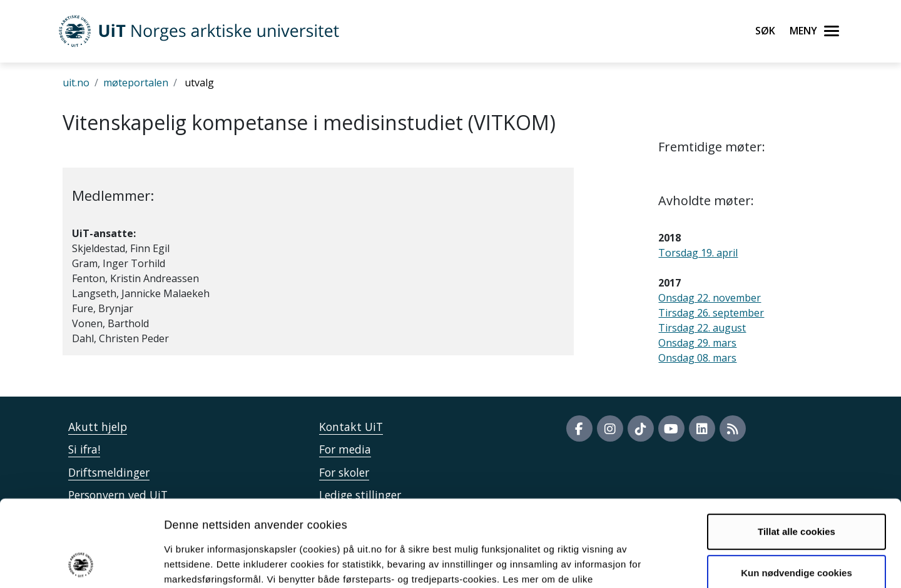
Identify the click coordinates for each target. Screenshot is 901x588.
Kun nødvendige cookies (797, 491)
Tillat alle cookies (797, 451)
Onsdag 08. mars (697, 358)
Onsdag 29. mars (697, 343)
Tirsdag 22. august (702, 328)
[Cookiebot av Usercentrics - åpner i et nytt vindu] (81, 564)
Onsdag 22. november (710, 298)
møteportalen (136, 83)
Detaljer (666, 563)
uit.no (76, 83)
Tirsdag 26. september (711, 313)
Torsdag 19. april (698, 253)
